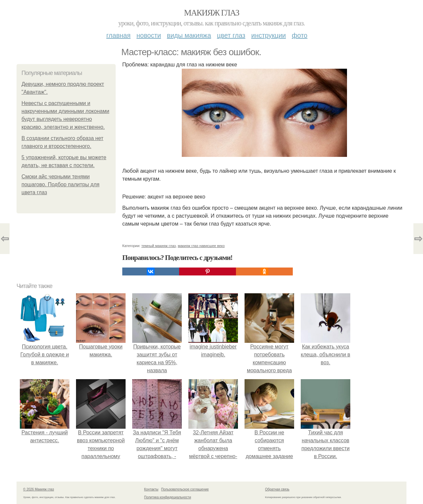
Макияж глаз (212, 13)
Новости (149, 35)
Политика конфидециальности (168, 497)
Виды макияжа (189, 35)
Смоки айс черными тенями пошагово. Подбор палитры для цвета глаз (60, 184)
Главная (118, 35)
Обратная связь (277, 489)
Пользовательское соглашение (185, 489)
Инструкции (269, 35)
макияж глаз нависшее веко (201, 246)
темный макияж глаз (159, 246)
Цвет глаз (231, 35)
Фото (300, 35)
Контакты (151, 489)
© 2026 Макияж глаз (38, 489)
